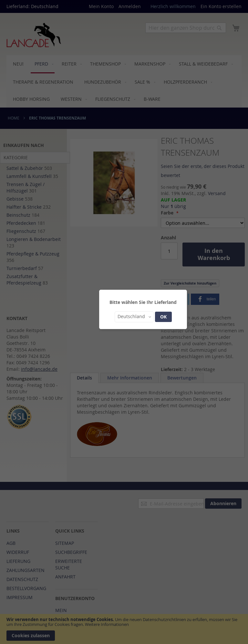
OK (163, 317)
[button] (134, 317)
